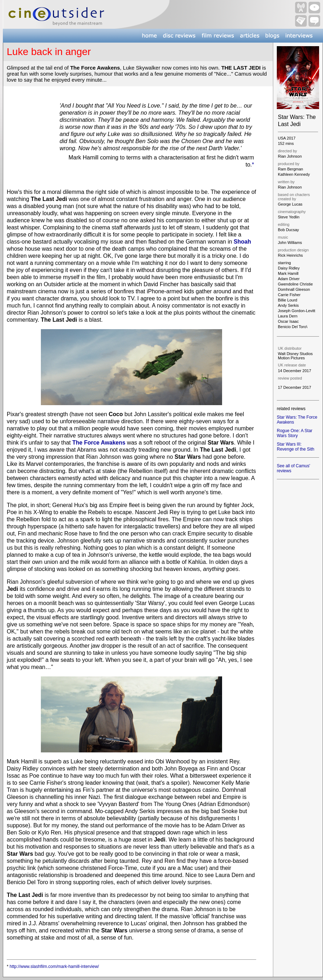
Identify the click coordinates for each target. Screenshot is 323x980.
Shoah (243, 242)
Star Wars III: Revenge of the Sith (295, 447)
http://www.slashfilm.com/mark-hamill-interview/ (54, 967)
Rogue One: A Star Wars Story (295, 433)
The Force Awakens (99, 443)
